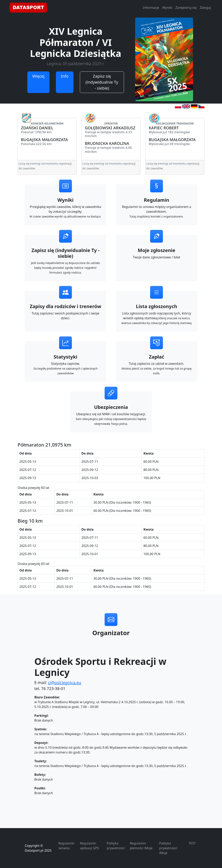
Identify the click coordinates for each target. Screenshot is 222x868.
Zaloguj (205, 8)
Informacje (151, 8)
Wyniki (167, 8)
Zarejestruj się (186, 8)
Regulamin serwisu (66, 846)
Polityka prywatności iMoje (168, 848)
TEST (192, 843)
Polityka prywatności (116, 846)
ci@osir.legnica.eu (64, 683)
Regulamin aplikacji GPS (90, 846)
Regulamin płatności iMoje (141, 846)
